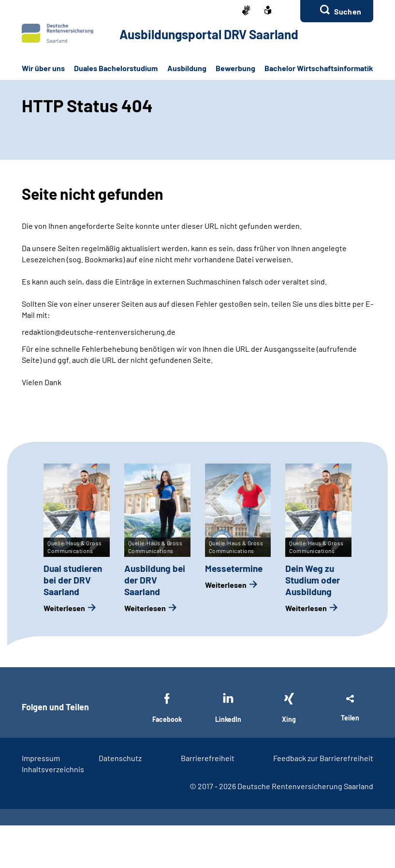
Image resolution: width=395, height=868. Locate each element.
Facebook (167, 719)
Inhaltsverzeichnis (53, 769)
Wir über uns (43, 68)
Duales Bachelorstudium (116, 68)
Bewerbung (235, 68)
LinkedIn (228, 719)
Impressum (41, 758)
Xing (289, 719)
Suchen (348, 11)
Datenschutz (120, 758)
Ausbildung (187, 68)
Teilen (350, 718)
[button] (337, 11)
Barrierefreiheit (208, 758)
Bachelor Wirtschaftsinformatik (319, 68)
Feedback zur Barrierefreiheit (323, 758)
